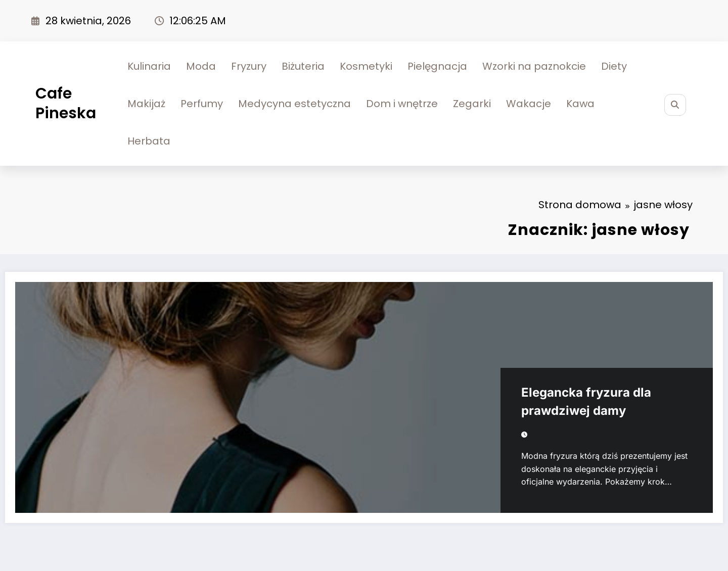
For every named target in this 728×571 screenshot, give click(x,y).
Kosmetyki (366, 66)
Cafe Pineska (66, 103)
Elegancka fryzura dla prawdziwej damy (586, 401)
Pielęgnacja (437, 66)
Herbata (149, 141)
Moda (201, 66)
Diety (614, 66)
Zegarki (472, 104)
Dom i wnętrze (402, 104)
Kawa (580, 104)
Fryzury (249, 66)
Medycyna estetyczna (294, 104)
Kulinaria (149, 66)
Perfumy (202, 104)
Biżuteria (303, 66)
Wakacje (529, 104)
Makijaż (146, 104)
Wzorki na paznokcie (534, 66)
